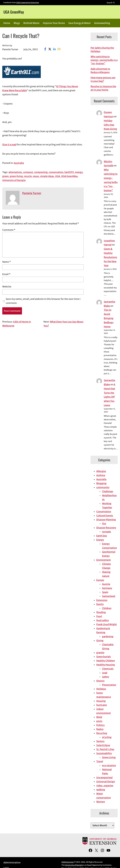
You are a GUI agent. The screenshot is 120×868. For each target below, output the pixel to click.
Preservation (109, 685)
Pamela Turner (32, 193)
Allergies (101, 471)
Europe (100, 580)
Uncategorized (104, 777)
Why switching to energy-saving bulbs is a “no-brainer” (104, 60)
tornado (107, 532)
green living (16, 176)
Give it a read (9, 144)
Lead (105, 673)
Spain (105, 592)
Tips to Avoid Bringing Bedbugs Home (109, 318)
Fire (104, 524)
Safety (106, 677)
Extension (102, 600)
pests (99, 721)
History (100, 681)
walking (101, 790)
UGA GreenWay (14, 12)
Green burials (104, 657)
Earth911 (69, 172)
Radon (100, 729)
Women (101, 802)
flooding (101, 612)
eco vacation (109, 765)
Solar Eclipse (103, 745)
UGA (58, 176)
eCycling (107, 737)
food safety (103, 620)
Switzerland (109, 596)
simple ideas (47, 176)
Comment (9, 230)
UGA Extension (68, 862)
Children (107, 608)
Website (7, 287)
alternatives (15, 172)
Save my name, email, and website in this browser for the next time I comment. (43, 301)
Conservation (104, 512)
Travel (100, 761)
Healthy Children (106, 661)
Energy (100, 540)
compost (28, 172)
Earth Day (102, 536)
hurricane (102, 705)
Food (99, 616)
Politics (100, 725)
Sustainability (104, 753)
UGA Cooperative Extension (28, 3)
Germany (107, 588)
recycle (28, 176)
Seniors (100, 741)
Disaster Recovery (106, 528)
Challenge (108, 491)
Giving (100, 640)
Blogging (101, 483)
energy (79, 172)
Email (6, 274)
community (103, 487)
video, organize (105, 786)
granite (100, 653)
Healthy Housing (106, 665)
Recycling (102, 733)
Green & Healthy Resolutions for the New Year (110, 257)
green (5, 176)
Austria (106, 584)
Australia (19, 163)
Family (100, 604)
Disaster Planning (106, 520)
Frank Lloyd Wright (107, 624)
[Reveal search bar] (111, 3)
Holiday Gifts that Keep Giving (110, 125)
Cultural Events (105, 516)
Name (7, 262)
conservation (56, 172)
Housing (101, 701)
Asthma (101, 475)
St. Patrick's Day (105, 749)
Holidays (101, 689)
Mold (99, 717)
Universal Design (106, 782)
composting (41, 172)
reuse (36, 176)
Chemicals (108, 669)
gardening (108, 636)
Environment (104, 560)
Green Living (109, 757)
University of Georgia (14, 180)
